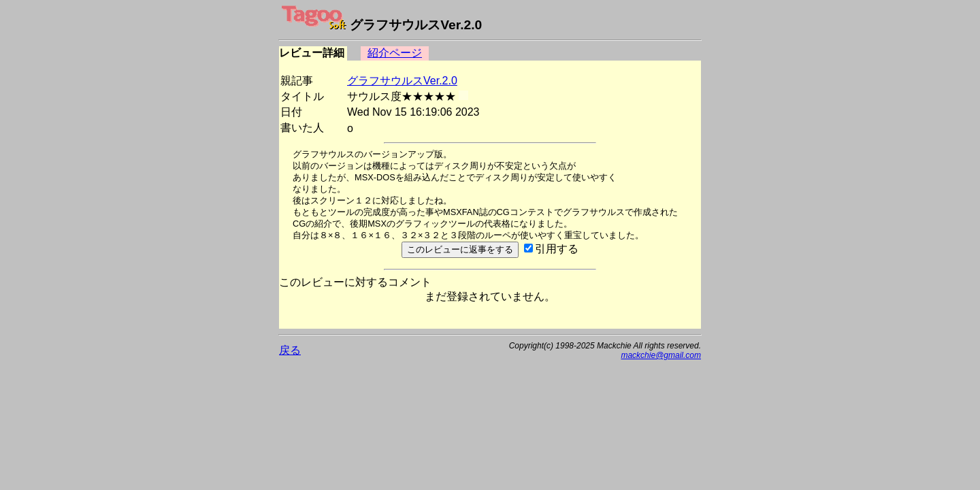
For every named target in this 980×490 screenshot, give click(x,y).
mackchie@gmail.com (661, 355)
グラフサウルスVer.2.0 (402, 81)
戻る (290, 350)
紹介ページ (395, 53)
